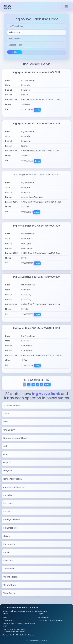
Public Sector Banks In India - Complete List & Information (14, 630)
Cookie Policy (44, 617)
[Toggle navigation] (66, 7)
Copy (37, 110)
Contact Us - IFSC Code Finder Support (19, 635)
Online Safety (8, 620)
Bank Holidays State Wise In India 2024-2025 (19, 625)
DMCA (5, 617)
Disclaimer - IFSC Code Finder (50, 620)
